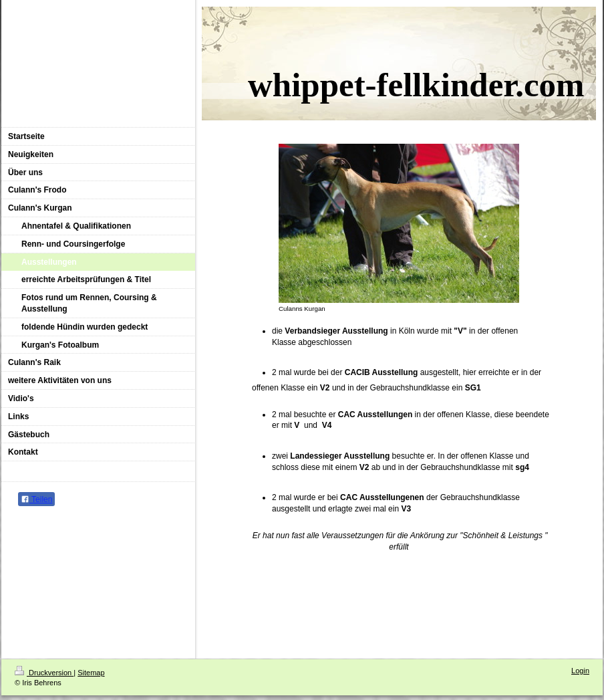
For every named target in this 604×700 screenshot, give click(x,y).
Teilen (36, 499)
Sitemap (91, 673)
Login (580, 671)
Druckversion (44, 673)
